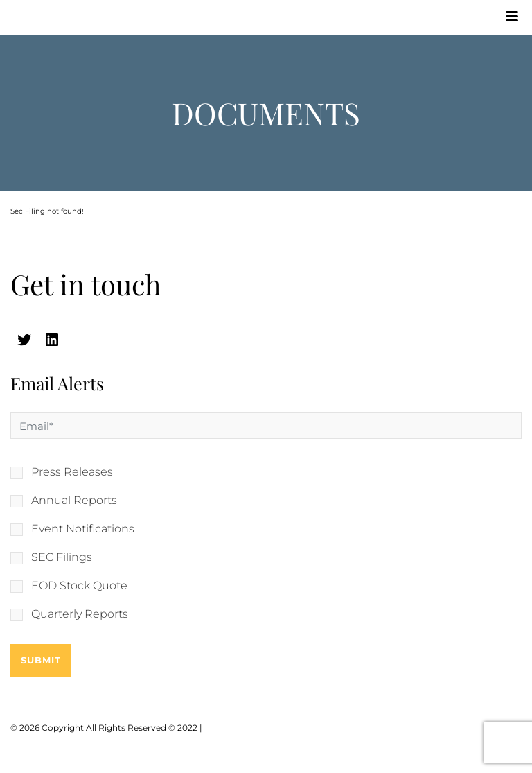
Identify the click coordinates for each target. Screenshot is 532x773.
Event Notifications (83, 529)
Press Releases (72, 472)
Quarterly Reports (80, 614)
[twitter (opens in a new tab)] (24, 340)
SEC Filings (62, 557)
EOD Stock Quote (79, 586)
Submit (41, 660)
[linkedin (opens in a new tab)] (52, 340)
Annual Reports (74, 501)
